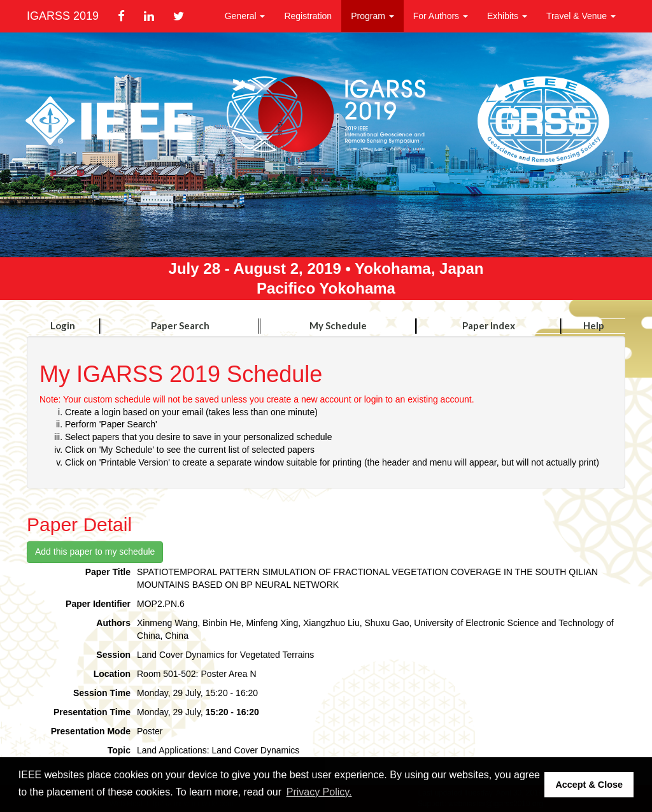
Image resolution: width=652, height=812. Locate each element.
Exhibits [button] (507, 16)
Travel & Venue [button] (581, 16)
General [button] (245, 16)
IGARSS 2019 (63, 16)
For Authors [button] (441, 16)
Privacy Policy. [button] (319, 792)
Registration (308, 16)
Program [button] (372, 16)
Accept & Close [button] (589, 785)
